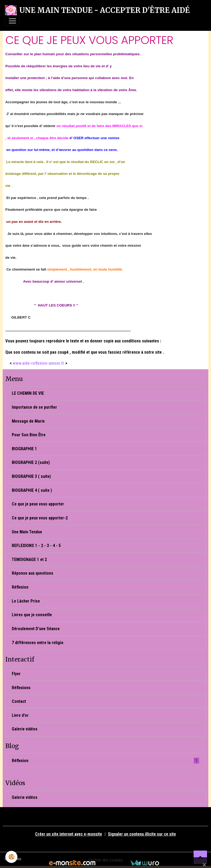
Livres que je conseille (32, 615)
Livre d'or (20, 715)
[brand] (97, 10)
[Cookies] (11, 857)
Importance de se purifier (34, 407)
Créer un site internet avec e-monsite (69, 834)
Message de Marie (28, 421)
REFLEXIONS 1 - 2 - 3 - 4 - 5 (36, 546)
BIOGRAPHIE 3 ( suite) (31, 476)
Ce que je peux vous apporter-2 (40, 518)
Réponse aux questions (33, 573)
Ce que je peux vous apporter (38, 504)
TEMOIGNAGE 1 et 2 (29, 559)
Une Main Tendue (27, 532)
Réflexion (20, 587)
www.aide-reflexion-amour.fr (38, 363)
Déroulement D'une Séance (36, 629)
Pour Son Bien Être (29, 435)
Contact (19, 701)
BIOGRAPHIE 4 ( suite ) (32, 490)
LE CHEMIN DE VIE (28, 393)
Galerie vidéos (25, 729)
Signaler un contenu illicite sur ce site (142, 834)
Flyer (16, 674)
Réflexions (21, 688)
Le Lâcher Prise (26, 601)
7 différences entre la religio (38, 643)
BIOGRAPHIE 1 (24, 449)
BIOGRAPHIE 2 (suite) (31, 462)
